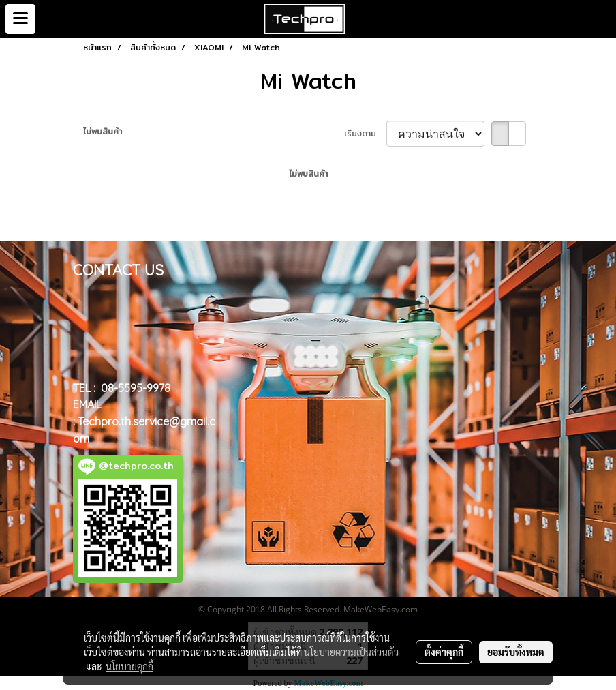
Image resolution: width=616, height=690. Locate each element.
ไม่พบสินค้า (103, 132)
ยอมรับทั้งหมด (516, 652)
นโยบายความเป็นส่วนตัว (351, 652)
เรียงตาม (365, 134)
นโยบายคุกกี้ (129, 666)
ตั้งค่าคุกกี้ (444, 652)
